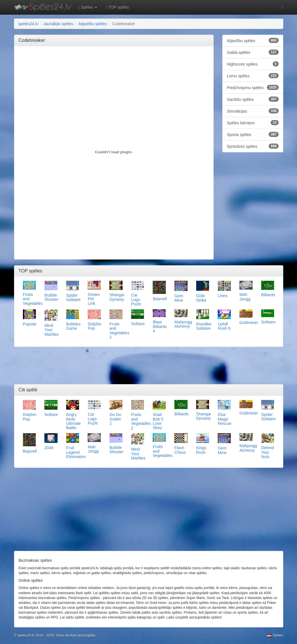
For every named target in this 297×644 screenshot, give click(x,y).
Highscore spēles (253, 64)
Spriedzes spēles (253, 146)
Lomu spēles (253, 76)
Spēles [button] (88, 7)
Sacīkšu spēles (253, 99)
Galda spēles (253, 52)
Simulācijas (253, 111)
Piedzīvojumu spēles (253, 87)
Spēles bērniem (253, 123)
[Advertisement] (123, 63)
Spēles (275, 635)
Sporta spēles (253, 134)
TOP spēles (117, 7)
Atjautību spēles (253, 40)
